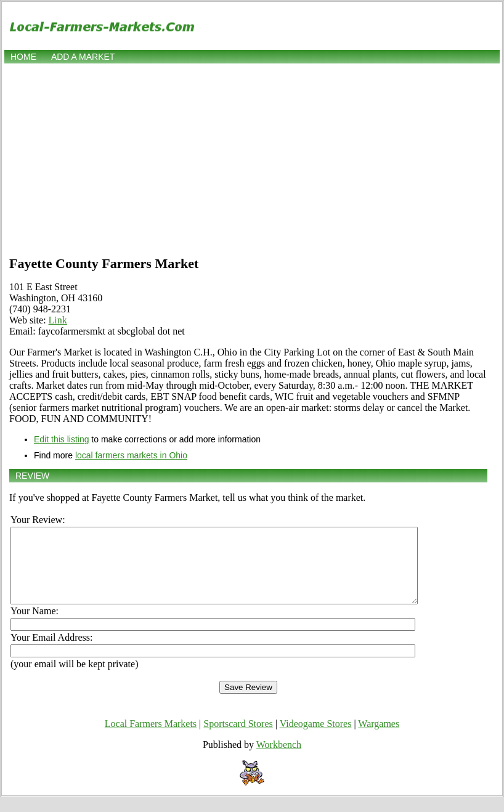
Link (58, 320)
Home (23, 57)
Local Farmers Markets (151, 738)
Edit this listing (61, 439)
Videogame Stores (316, 738)
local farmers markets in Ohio (131, 455)
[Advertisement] (252, 158)
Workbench (279, 759)
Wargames (379, 738)
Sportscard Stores (238, 738)
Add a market (83, 57)
